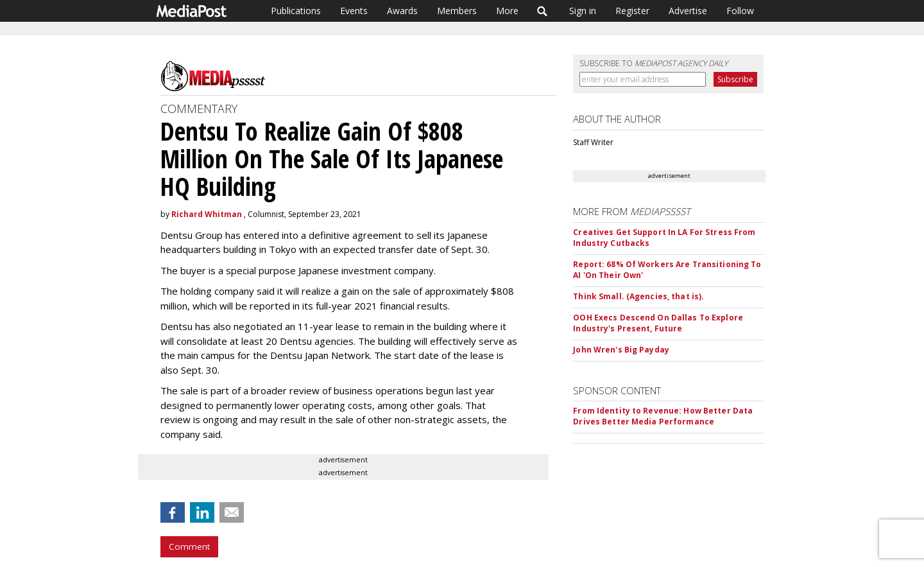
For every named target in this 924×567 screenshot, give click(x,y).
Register (632, 11)
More (507, 11)
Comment (189, 546)
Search (543, 11)
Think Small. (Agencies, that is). (638, 296)
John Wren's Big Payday (621, 350)
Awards (402, 11)
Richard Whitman (207, 214)
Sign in (583, 11)
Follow (740, 11)
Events (354, 11)
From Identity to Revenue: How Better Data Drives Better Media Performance (663, 416)
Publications (296, 11)
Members (457, 11)
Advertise (688, 11)
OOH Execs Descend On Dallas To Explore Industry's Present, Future (658, 323)
